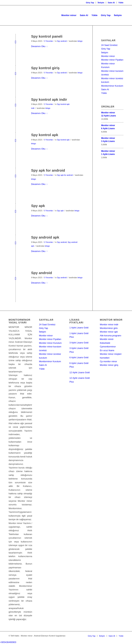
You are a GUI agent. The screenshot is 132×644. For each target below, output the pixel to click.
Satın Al (111, 3)
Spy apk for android (48, 170)
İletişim (101, 3)
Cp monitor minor (108, 361)
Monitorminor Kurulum (112, 86)
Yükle (121, 3)
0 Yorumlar (48, 41)
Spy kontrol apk (45, 135)
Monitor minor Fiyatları (112, 60)
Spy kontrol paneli (47, 36)
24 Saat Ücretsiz (109, 45)
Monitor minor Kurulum (50, 343)
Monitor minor (108, 56)
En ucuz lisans (107, 350)
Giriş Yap (90, 3)
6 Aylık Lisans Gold (79, 357)
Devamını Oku (40, 46)
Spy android (62, 41)
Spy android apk (45, 237)
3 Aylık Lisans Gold (79, 343)
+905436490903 (8, 642)
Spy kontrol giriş (45, 68)
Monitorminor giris (109, 328)
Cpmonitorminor (108, 347)
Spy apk (38, 206)
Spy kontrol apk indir (49, 99)
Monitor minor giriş (109, 365)
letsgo (80, 41)
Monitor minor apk (109, 332)
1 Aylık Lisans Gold (79, 328)
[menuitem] (90, 3)
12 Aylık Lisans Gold (80, 372)
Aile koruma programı (111, 336)
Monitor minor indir (109, 325)
